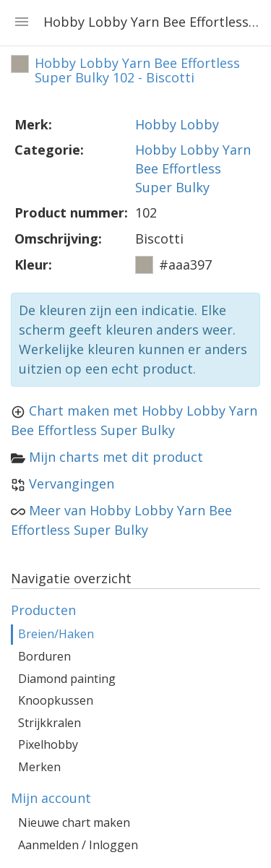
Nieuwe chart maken (74, 822)
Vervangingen (72, 484)
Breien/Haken (56, 634)
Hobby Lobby (177, 124)
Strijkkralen (50, 723)
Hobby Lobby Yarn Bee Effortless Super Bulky (193, 168)
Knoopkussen (56, 700)
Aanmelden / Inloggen (78, 845)
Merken (39, 767)
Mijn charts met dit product (116, 457)
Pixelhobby (48, 744)
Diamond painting (67, 679)
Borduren (44, 656)
